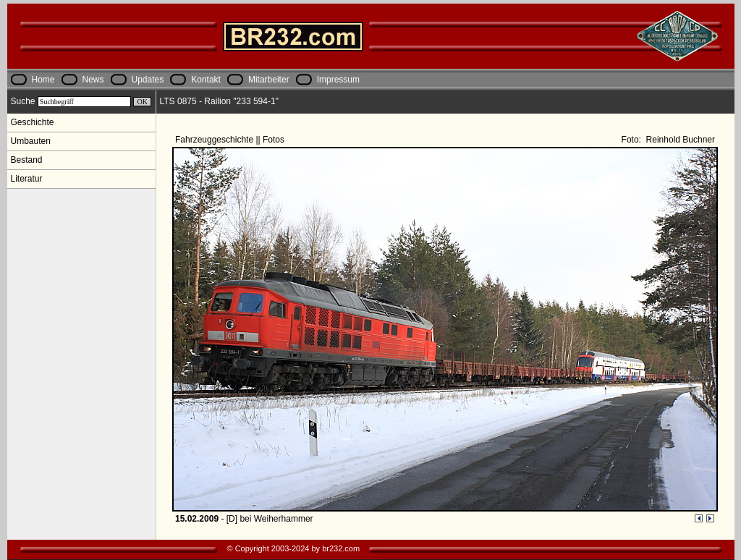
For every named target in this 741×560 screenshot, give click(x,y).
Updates (148, 80)
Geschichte (33, 122)
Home (43, 80)
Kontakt (206, 80)
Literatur (27, 179)
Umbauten (31, 141)
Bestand (27, 160)
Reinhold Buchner (679, 140)
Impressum (338, 80)
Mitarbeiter (269, 80)
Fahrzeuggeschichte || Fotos (231, 140)
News (93, 80)
